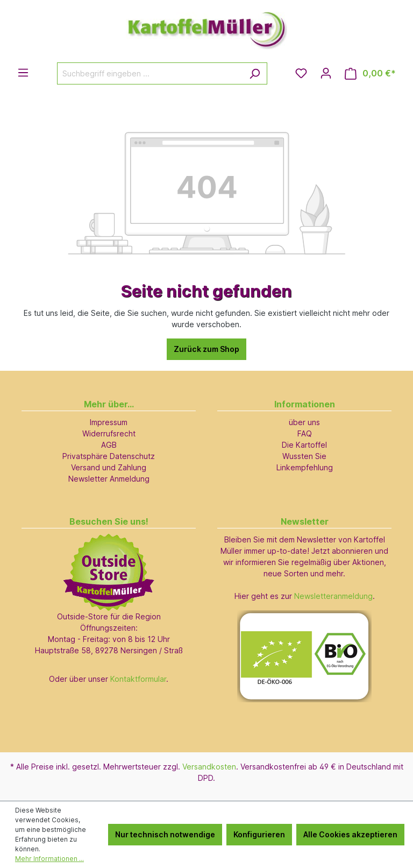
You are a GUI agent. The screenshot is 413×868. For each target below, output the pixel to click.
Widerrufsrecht (109, 433)
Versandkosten (209, 767)
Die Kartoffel (304, 445)
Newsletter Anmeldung (109, 479)
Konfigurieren (259, 834)
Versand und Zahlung (109, 467)
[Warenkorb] (370, 73)
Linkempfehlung (305, 467)
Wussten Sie (304, 456)
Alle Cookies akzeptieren (350, 834)
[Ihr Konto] (326, 73)
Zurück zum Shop (206, 349)
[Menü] (23, 73)
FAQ (305, 433)
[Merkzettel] (301, 73)
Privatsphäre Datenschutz (109, 456)
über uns (304, 422)
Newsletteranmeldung (333, 596)
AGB (109, 445)
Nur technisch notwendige (165, 834)
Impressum (109, 422)
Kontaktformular (138, 679)
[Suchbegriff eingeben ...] (150, 73)
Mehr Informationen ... (49, 859)
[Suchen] (255, 73)
